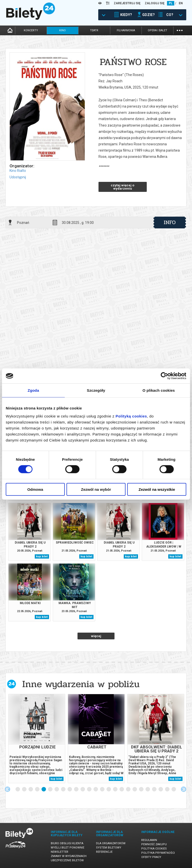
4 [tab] (37, 789)
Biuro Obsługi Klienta (67, 843)
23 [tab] (161, 789)
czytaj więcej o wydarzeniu (122, 187)
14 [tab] (102, 789)
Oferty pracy (151, 857)
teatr (94, 30)
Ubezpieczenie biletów (67, 860)
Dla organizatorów (111, 843)
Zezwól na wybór (96, 489)
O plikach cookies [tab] (159, 390)
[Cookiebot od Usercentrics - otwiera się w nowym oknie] (164, 376)
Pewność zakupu (154, 844)
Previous (7, 789)
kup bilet (42, 556)
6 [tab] (50, 789)
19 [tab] (135, 789)
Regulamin (149, 840)
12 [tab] (89, 789)
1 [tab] (18, 789)
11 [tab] (83, 789)
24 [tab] (167, 789)
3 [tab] (31, 789)
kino (62, 30)
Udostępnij (18, 177)
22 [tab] (154, 789)
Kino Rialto (18, 171)
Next (183, 789)
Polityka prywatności (158, 853)
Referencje (104, 852)
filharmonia (126, 30)
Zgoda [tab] (33, 390)
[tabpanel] (37, 739)
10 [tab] (76, 789)
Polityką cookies (131, 416)
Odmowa (35, 489)
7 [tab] (57, 789)
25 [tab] (174, 789)
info (170, 222)
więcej (96, 636)
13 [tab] (96, 789)
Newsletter (59, 852)
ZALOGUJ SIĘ (155, 3)
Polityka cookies (154, 849)
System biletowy (109, 848)
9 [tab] (70, 789)
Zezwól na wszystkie (157, 489)
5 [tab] (44, 789)
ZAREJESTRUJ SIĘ (127, 3)
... (180, 30)
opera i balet (157, 30)
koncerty (31, 30)
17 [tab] (122, 789)
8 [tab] (63, 789)
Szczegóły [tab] (96, 390)
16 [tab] (115, 789)
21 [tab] (148, 789)
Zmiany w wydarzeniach (69, 856)
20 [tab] (141, 789)
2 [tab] (24, 789)
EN (181, 3)
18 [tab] (128, 789)
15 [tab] (109, 789)
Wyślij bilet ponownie (67, 848)
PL (171, 3)
